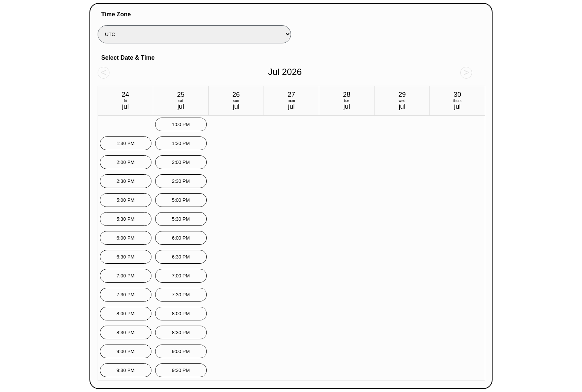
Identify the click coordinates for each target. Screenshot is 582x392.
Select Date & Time (128, 58)
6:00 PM (125, 238)
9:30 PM (125, 370)
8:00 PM (125, 314)
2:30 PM (125, 181)
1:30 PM (125, 143)
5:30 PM (125, 219)
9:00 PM (125, 351)
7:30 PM (125, 295)
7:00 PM (125, 276)
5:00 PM (125, 200)
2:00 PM (125, 162)
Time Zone (116, 14)
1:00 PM (181, 124)
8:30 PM (125, 332)
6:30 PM (125, 257)
